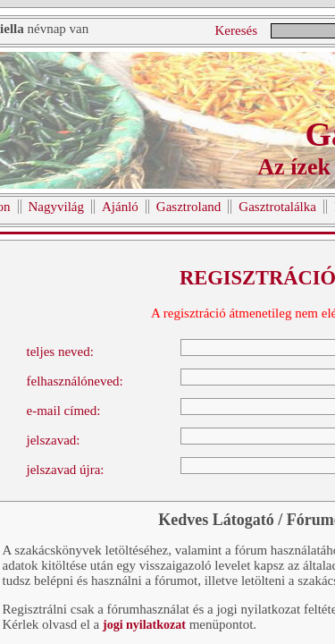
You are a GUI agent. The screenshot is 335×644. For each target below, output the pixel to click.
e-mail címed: (64, 411)
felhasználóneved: (75, 381)
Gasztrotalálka (277, 207)
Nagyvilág (56, 207)
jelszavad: (54, 440)
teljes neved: (60, 352)
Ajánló (120, 207)
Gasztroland (188, 207)
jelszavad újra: (66, 470)
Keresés (236, 30)
